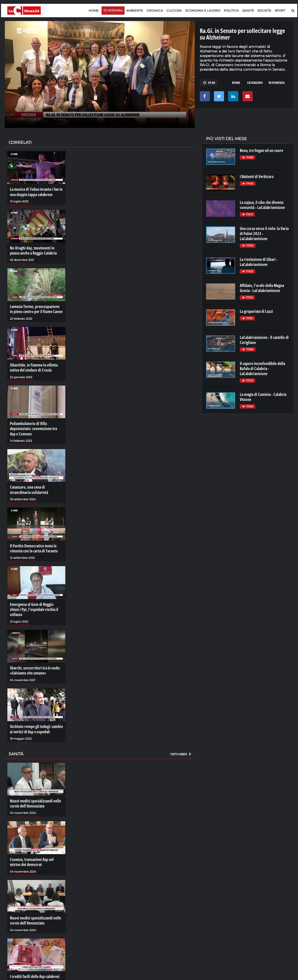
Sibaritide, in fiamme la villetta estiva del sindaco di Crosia (34, 367)
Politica (231, 11)
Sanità (248, 11)
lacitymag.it (260, 904)
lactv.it (211, 909)
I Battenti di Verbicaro (257, 177)
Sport (280, 11)
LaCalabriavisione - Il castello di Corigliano (264, 340)
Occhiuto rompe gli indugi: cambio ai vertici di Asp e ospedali (36, 727)
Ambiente (135, 11)
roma (236, 83)
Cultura (174, 11)
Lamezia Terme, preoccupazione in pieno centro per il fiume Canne (36, 309)
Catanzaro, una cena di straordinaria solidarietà (29, 489)
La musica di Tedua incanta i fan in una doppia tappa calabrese (36, 192)
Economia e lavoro (203, 11)
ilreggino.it (259, 909)
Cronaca (155, 11)
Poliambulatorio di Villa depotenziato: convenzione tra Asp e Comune (33, 428)
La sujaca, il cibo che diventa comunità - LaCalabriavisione (262, 205)
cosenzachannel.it (265, 914)
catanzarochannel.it (266, 924)
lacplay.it (212, 904)
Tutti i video (181, 752)
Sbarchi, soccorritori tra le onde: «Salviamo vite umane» (35, 669)
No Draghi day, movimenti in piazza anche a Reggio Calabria (33, 250)
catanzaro (255, 83)
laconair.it (213, 914)
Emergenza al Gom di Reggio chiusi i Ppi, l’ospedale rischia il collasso (34, 608)
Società (264, 11)
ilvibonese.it (259, 919)
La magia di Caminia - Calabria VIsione (263, 397)
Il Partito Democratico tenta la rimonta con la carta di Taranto (34, 547)
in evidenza (277, 83)
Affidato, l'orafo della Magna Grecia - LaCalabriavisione (262, 288)
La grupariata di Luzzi (256, 311)
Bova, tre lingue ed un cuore (261, 150)
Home (94, 11)
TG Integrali (113, 10)
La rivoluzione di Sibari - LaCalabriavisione (259, 262)
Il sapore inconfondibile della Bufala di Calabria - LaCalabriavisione (262, 369)
